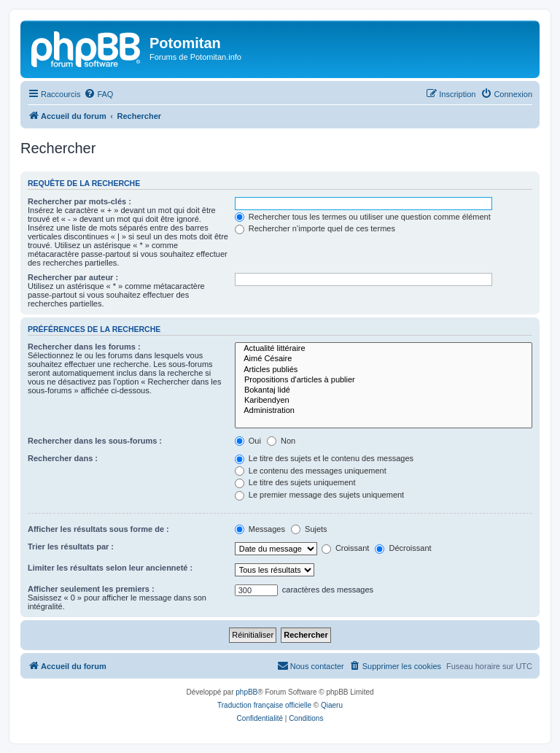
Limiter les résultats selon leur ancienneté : (110, 568)
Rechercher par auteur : (73, 277)
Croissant (346, 548)
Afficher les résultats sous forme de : (98, 529)
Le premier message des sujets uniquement (319, 495)
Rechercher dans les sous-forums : (95, 441)
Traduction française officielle (264, 705)
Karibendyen (384, 401)
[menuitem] (98, 94)
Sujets (309, 529)
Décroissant (403, 548)
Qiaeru (332, 705)
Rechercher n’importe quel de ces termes (315, 228)
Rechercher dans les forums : (84, 347)
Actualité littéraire (384, 349)
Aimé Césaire (384, 359)
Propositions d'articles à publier (384, 380)
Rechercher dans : (63, 458)
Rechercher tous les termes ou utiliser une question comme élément (363, 217)
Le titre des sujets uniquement (295, 482)
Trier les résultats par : (71, 547)
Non (281, 441)
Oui (248, 441)
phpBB (246, 692)
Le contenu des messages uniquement (311, 471)
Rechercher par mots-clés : (79, 201)
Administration (384, 411)
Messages (260, 529)
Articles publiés (384, 370)
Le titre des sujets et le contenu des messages (324, 458)
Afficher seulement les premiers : (91, 589)
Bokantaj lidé (384, 390)
